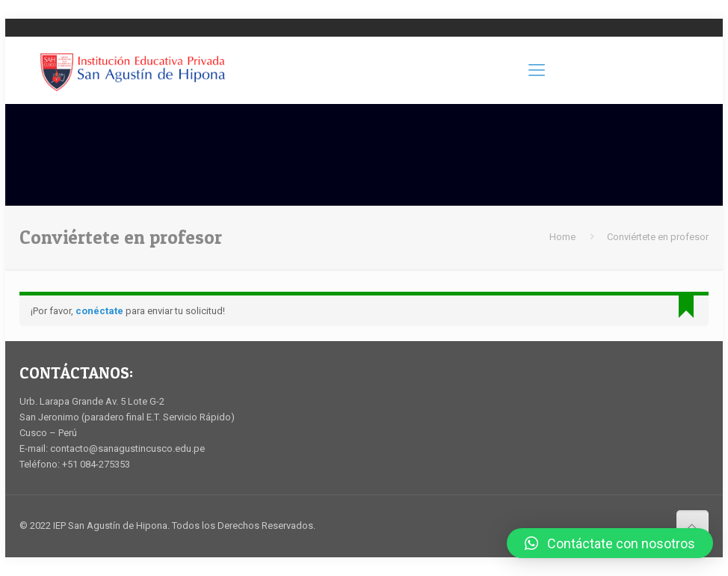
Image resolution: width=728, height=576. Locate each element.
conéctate (99, 311)
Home (562, 237)
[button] (610, 543)
